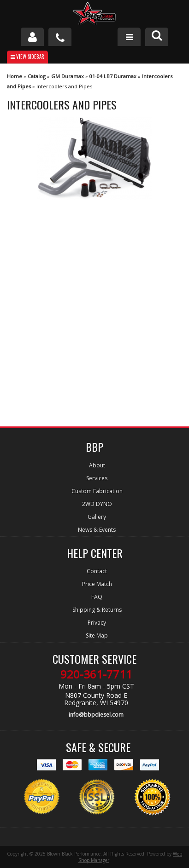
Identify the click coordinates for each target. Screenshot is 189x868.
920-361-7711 (96, 674)
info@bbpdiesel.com (96, 715)
